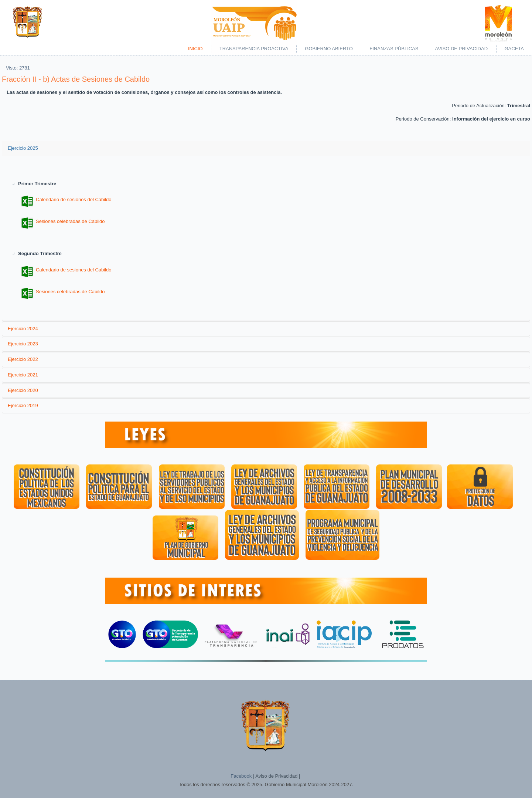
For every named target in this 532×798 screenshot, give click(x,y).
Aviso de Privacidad (462, 49)
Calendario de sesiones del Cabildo (66, 199)
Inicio (195, 49)
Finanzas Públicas (394, 49)
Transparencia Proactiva (254, 49)
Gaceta (514, 49)
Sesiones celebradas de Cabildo (63, 221)
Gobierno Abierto (329, 49)
